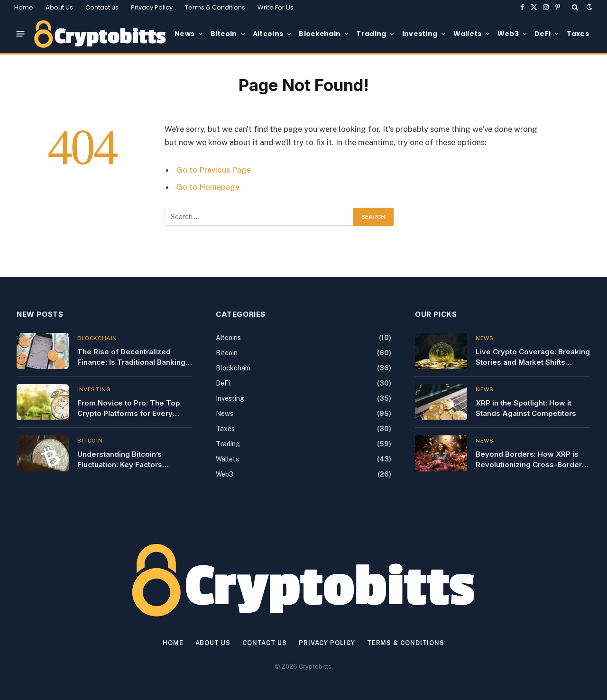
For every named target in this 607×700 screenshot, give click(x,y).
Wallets (468, 34)
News (184, 34)
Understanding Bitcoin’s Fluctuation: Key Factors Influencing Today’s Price (122, 460)
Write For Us (276, 7)
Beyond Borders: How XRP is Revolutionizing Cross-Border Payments (529, 460)
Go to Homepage (208, 187)
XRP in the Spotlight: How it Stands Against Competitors (526, 408)
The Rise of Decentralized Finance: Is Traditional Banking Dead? (131, 357)
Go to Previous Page (214, 170)
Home (24, 7)
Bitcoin (224, 34)
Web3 (508, 34)
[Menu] (21, 33)
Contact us (102, 7)
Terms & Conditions (215, 7)
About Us (59, 7)
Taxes (578, 34)
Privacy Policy (152, 7)
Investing (420, 34)
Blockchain (320, 34)
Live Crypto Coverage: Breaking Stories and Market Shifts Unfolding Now (533, 357)
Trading (371, 34)
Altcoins (268, 34)
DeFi (543, 34)
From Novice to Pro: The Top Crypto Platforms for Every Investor (129, 408)
